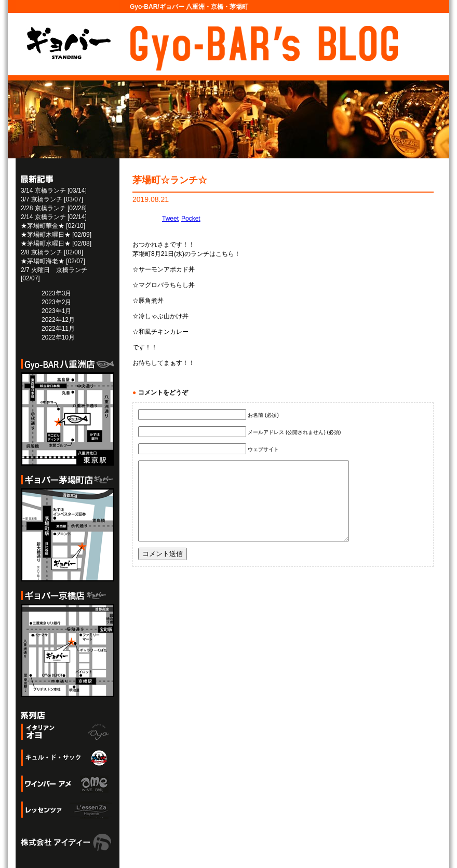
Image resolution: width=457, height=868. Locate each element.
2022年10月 (58, 337)
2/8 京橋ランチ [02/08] (52, 252)
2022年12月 (58, 320)
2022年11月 (58, 329)
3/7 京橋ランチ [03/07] (52, 199)
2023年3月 (56, 293)
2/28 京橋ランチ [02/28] (54, 208)
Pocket (191, 219)
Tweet (170, 219)
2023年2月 (56, 302)
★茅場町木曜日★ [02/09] (56, 235)
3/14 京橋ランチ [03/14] (54, 191)
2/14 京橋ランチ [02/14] (54, 217)
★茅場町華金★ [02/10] (53, 226)
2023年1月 (56, 311)
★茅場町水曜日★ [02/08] (56, 243)
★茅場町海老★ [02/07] (53, 261)
